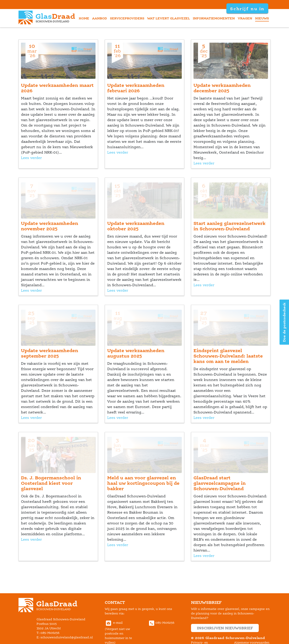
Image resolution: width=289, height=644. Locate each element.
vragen (245, 18)
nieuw (262, 18)
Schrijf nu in (247, 9)
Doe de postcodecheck (284, 322)
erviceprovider (127, 18)
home (84, 18)
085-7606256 (161, 623)
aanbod (100, 18)
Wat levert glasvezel (169, 18)
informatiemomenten (214, 18)
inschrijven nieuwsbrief (225, 628)
